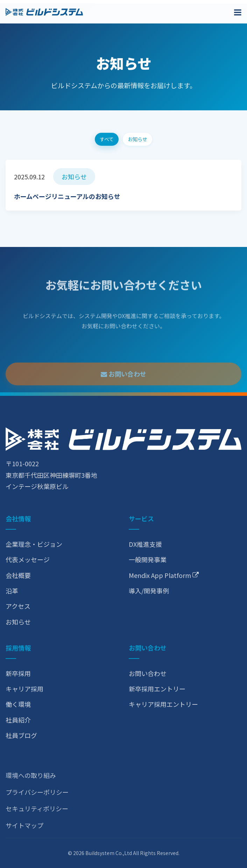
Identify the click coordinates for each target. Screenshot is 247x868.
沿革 (12, 591)
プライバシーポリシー (37, 792)
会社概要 (18, 575)
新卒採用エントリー (157, 689)
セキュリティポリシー (37, 808)
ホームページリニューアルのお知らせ (67, 198)
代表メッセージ (28, 559)
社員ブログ (21, 735)
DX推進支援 (145, 544)
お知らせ (18, 622)
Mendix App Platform (164, 575)
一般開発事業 (148, 559)
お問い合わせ (123, 389)
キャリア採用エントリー (163, 704)
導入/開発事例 (149, 591)
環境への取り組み (31, 775)
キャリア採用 (24, 689)
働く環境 (18, 704)
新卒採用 (18, 673)
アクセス (18, 606)
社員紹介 (18, 720)
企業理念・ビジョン (34, 544)
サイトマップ (24, 825)
